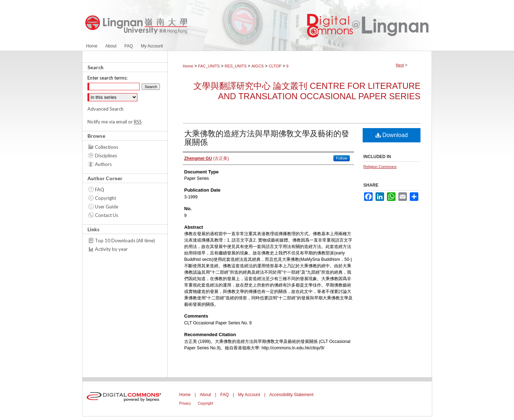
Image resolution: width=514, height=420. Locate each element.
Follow (342, 158)
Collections (107, 147)
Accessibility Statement (291, 395)
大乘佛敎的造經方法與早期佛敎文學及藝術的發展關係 (267, 138)
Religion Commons (380, 167)
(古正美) (206, 158)
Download (392, 135)
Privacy (185, 403)
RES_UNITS (236, 66)
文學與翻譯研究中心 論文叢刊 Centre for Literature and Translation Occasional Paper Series (307, 91)
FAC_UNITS (209, 66)
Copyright (105, 198)
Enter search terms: (107, 78)
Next (400, 65)
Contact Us (107, 215)
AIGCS (258, 66)
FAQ (100, 189)
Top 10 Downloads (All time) (125, 241)
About (205, 395)
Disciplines (106, 156)
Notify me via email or (115, 122)
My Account (249, 395)
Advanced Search (105, 109)
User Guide (107, 207)
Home (188, 66)
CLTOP (275, 66)
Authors (103, 164)
